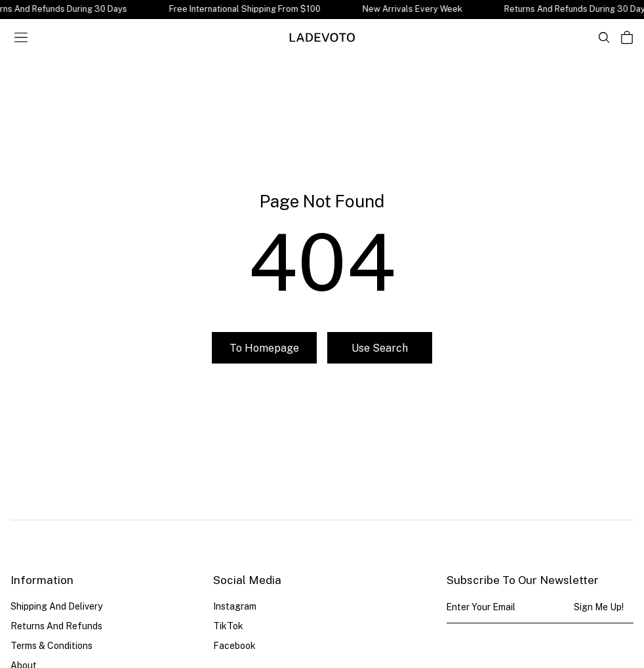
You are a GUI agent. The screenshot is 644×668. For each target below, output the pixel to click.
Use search (380, 348)
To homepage (264, 348)
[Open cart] (627, 37)
